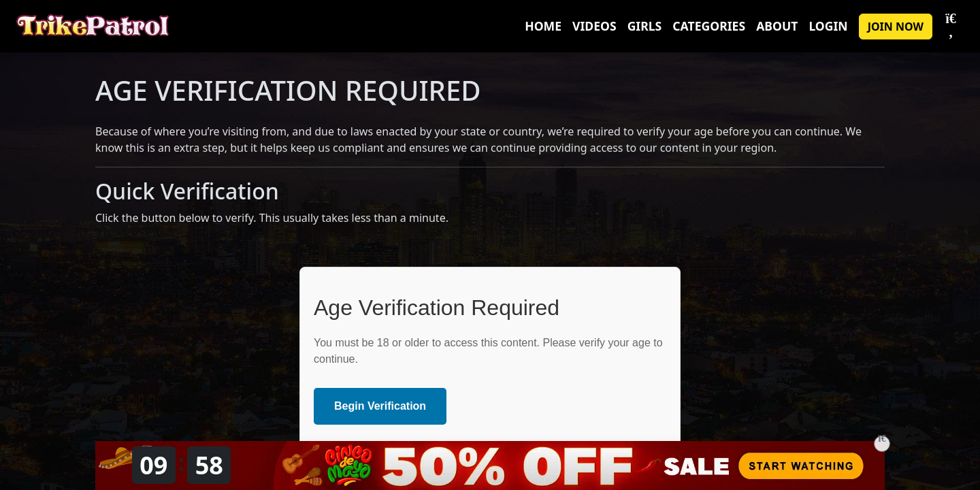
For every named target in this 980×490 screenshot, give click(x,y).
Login (828, 26)
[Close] (882, 444)
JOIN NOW (896, 27)
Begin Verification (380, 406)
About (777, 26)
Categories (709, 26)
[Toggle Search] (951, 26)
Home (543, 26)
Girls (645, 26)
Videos (594, 26)
